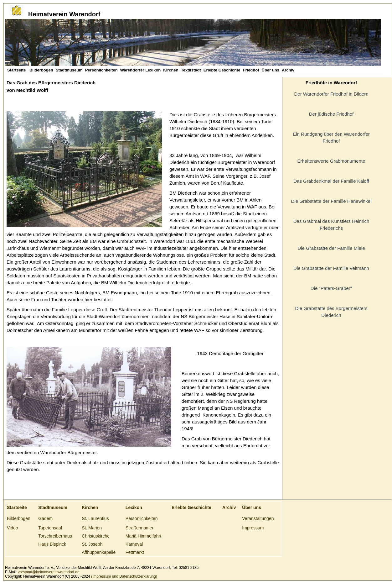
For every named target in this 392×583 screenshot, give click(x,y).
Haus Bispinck (52, 544)
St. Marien (92, 528)
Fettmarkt (135, 552)
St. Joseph (92, 544)
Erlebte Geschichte (222, 70)
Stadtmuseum (69, 70)
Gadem (45, 518)
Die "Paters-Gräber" (331, 288)
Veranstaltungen (258, 518)
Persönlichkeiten (101, 70)
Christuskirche (96, 536)
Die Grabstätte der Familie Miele (331, 248)
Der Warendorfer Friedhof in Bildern (331, 94)
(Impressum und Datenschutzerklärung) (124, 576)
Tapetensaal (50, 528)
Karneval (134, 544)
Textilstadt (191, 70)
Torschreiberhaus (55, 536)
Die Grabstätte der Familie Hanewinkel (331, 201)
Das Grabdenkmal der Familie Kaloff (331, 181)
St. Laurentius (95, 518)
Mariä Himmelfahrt (143, 536)
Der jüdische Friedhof (331, 114)
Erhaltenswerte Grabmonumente (331, 161)
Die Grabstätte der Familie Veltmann (331, 268)
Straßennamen (140, 528)
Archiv (288, 70)
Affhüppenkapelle (99, 552)
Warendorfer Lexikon (141, 70)
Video (13, 528)
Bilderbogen (41, 70)
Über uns (271, 70)
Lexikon (134, 507)
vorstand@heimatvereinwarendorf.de (49, 572)
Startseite (17, 70)
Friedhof (251, 70)
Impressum (253, 528)
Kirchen (171, 70)
